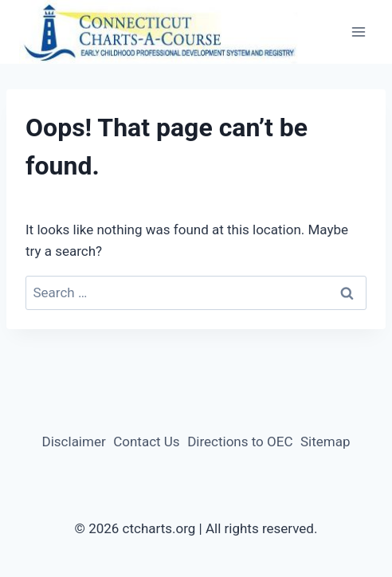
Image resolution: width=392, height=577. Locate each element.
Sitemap (325, 442)
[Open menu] (358, 32)
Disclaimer (74, 442)
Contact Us (146, 442)
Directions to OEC (240, 442)
